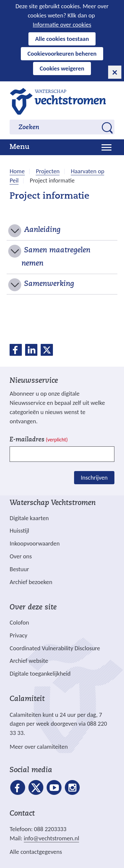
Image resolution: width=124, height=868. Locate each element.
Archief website (29, 661)
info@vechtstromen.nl (52, 838)
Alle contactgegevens (36, 852)
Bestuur (19, 569)
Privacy (18, 635)
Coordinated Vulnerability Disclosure (55, 648)
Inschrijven (94, 477)
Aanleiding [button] (42, 230)
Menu (20, 147)
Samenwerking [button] (49, 284)
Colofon (19, 622)
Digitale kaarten (29, 518)
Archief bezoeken (31, 582)
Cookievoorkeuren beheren (62, 54)
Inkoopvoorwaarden (35, 543)
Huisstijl (19, 531)
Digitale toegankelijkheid (40, 673)
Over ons (21, 556)
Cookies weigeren (62, 68)
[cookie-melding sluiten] (115, 72)
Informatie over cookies (62, 25)
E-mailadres (39, 440)
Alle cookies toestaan (62, 39)
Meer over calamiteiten (39, 747)
